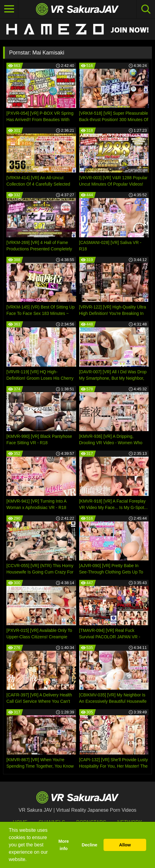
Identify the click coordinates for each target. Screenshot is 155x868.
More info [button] (64, 845)
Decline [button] (89, 845)
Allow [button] (125, 845)
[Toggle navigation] (9, 9)
